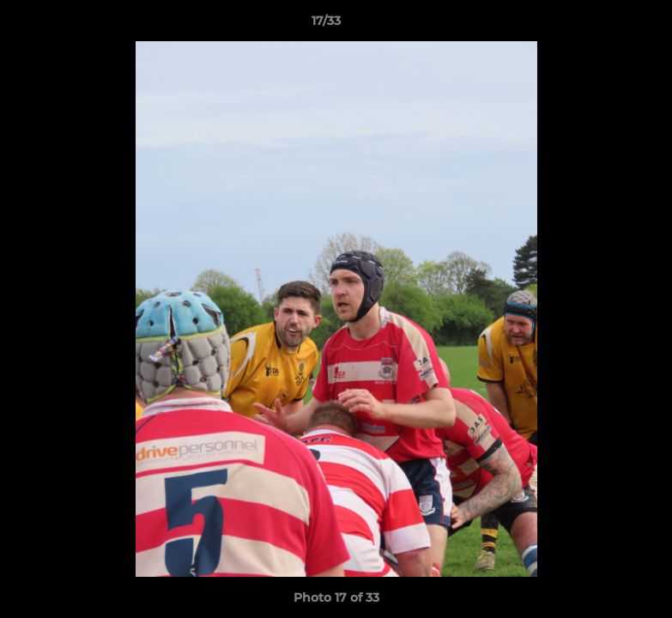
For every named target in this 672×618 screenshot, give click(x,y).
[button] (600, 25)
